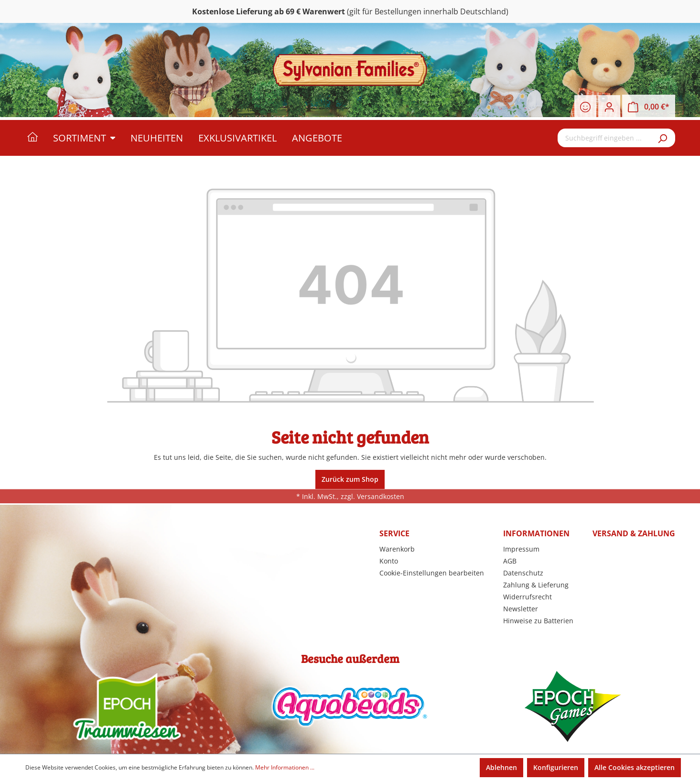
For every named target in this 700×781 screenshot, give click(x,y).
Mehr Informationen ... (285, 767)
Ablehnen (501, 767)
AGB (510, 561)
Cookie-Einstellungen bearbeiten (432, 573)
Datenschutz (523, 573)
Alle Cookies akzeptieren (635, 767)
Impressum (521, 549)
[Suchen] (663, 138)
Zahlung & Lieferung (536, 585)
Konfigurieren (556, 767)
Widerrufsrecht (528, 597)
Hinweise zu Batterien (538, 621)
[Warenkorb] (649, 107)
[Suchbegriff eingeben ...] (605, 138)
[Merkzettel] (585, 107)
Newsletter (521, 609)
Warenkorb (397, 549)
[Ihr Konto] (609, 107)
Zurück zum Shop (350, 479)
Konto (389, 561)
